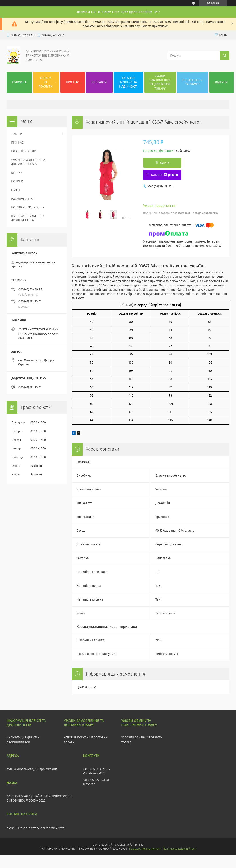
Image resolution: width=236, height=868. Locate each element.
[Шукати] (225, 56)
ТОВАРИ (17, 134)
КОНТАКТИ (99, 82)
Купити (165, 163)
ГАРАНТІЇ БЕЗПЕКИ (24, 151)
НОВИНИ (17, 181)
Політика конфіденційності (180, 849)
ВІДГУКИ (221, 82)
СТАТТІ (15, 190)
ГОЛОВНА (19, 82)
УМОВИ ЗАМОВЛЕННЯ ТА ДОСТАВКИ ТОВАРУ (160, 82)
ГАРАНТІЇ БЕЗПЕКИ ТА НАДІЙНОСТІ (128, 82)
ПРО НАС (73, 82)
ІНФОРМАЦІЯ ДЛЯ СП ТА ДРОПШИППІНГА (28, 218)
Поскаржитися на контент (145, 849)
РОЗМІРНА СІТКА (23, 199)
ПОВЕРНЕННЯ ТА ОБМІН (193, 82)
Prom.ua (138, 845)
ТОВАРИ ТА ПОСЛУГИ (46, 82)
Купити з (164, 175)
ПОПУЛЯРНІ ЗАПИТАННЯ (28, 207)
